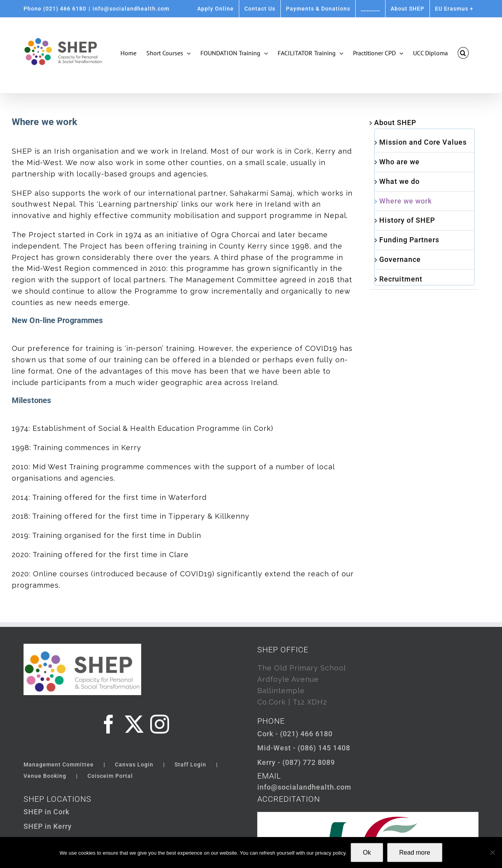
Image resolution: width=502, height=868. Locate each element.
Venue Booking (45, 776)
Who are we (399, 162)
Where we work (406, 201)
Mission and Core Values (423, 142)
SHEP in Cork (46, 812)
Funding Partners (409, 240)
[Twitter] (134, 724)
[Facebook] (109, 724)
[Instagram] (160, 724)
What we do (399, 181)
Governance (400, 259)
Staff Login (190, 764)
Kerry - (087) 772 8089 (296, 762)
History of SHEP (407, 220)
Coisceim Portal (110, 776)
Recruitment (401, 279)
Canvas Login (134, 764)
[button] (463, 53)
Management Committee (59, 764)
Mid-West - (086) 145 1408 (304, 748)
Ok (367, 853)
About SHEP (395, 123)
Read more (415, 853)
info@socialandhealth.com (131, 9)
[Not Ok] (492, 852)
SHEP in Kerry (48, 826)
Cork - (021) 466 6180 (295, 734)
